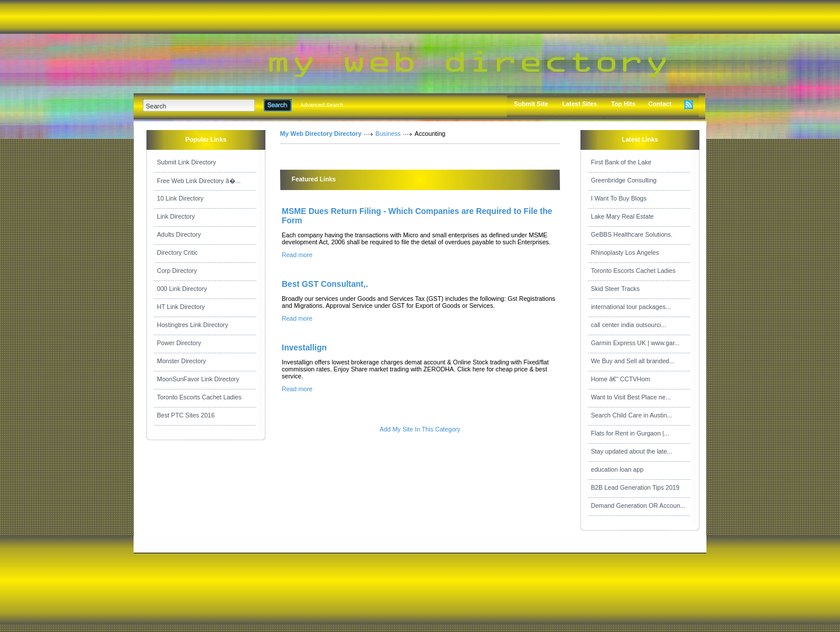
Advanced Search (322, 105)
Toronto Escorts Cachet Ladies (199, 397)
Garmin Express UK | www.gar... (635, 343)
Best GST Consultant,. (325, 284)
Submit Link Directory (186, 162)
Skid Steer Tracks (615, 289)
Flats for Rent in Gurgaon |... (630, 433)
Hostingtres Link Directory (192, 325)
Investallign (304, 347)
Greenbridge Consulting (624, 180)
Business (388, 134)
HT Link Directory (181, 307)
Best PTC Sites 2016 (186, 415)
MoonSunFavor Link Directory (198, 379)
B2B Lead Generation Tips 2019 (635, 487)
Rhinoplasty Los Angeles (625, 252)
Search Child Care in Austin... (631, 415)
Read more (297, 255)
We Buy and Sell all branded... (633, 361)
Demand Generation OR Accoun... (638, 505)
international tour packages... (631, 307)
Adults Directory (179, 234)
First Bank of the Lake (621, 162)
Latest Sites (580, 104)
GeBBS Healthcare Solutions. (632, 234)
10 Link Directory (180, 198)
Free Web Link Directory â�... (199, 181)
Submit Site (531, 104)
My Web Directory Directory (321, 134)
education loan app (617, 469)
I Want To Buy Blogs (619, 198)
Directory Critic (177, 252)
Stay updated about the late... (631, 451)
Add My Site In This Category (420, 429)
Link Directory (176, 216)
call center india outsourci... (629, 325)
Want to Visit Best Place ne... (631, 397)
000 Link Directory (182, 289)
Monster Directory (181, 361)
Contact (660, 104)
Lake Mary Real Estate (622, 216)
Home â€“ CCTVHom (620, 379)
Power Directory (179, 343)
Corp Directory (177, 271)
